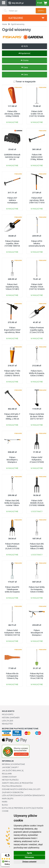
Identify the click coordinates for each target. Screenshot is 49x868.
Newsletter (7, 724)
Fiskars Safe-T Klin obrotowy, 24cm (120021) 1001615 (12, 373)
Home (5, 24)
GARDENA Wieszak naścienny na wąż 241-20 (12, 157)
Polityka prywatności (12, 786)
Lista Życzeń (8, 721)
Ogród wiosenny (18, 24)
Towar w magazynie (26, 81)
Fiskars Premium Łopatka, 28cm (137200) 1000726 (12, 243)
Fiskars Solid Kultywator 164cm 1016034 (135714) (12, 633)
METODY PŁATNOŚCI (10, 780)
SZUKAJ (41, 11)
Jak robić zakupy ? (10, 767)
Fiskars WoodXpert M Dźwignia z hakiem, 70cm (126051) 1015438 (37, 635)
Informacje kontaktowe (13, 764)
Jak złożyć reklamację (13, 771)
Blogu (5, 805)
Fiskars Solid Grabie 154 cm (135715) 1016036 (37, 114)
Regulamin (7, 774)
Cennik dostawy (9, 777)
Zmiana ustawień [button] (29, 862)
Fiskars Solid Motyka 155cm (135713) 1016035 (37, 287)
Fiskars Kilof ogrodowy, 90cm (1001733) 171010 (37, 200)
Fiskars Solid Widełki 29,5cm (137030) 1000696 (37, 503)
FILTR (24, 46)
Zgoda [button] (29, 853)
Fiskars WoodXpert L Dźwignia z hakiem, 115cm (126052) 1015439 (12, 462)
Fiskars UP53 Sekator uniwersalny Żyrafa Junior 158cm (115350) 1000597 (37, 246)
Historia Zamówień (11, 718)
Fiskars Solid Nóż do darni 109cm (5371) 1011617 (37, 416)
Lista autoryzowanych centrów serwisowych (23, 795)
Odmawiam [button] (29, 857)
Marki (5, 802)
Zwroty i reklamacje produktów (17, 783)
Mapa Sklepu (8, 799)
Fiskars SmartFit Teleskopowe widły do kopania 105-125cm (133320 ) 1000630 (12, 592)
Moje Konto (8, 714)
